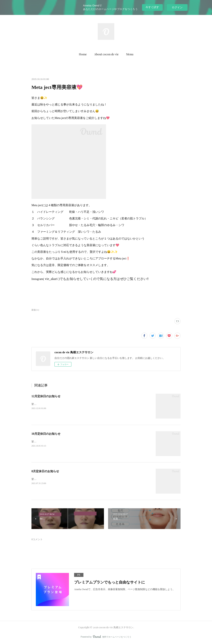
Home (83, 54)
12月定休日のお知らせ (46, 396)
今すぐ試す (152, 7)
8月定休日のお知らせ (45, 471)
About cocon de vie (106, 54)
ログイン (177, 7)
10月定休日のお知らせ (46, 434)
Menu (130, 54)
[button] (83, 54)
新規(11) (35, 310)
